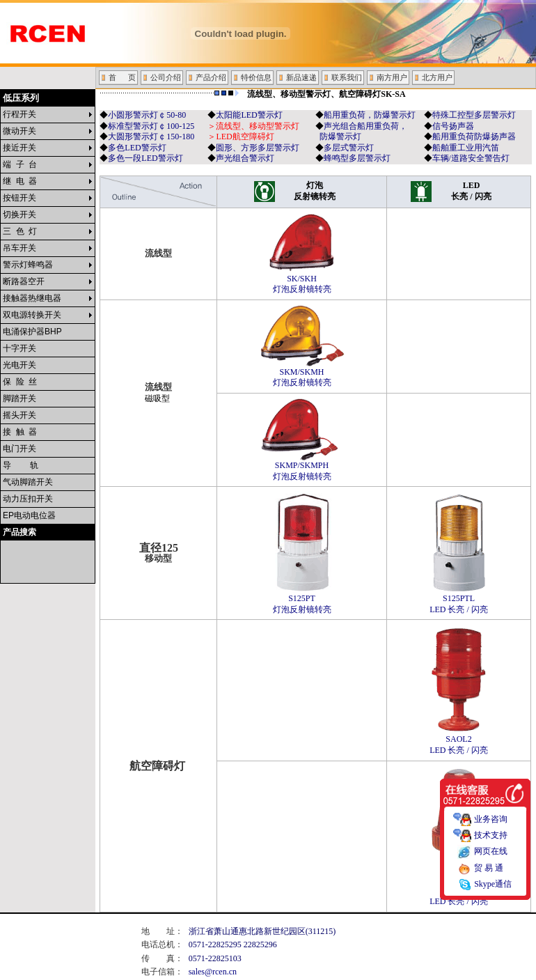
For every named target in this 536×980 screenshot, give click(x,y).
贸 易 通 (489, 862)
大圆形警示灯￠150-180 (151, 137)
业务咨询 (491, 813)
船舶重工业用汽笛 (466, 148)
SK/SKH (302, 280)
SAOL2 (459, 741)
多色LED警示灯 (137, 148)
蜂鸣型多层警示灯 (357, 158)
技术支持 (491, 829)
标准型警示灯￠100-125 (151, 126)
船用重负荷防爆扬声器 (474, 137)
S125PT (302, 600)
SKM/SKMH (302, 374)
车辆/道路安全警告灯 (471, 158)
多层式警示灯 (349, 148)
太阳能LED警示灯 (249, 115)
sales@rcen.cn (213, 972)
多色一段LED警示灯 (145, 158)
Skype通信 (493, 878)
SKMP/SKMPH (302, 467)
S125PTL (459, 600)
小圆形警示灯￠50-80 (147, 115)
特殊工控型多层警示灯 (474, 115)
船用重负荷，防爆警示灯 (370, 115)
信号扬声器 (453, 126)
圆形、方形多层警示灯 (258, 148)
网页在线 (491, 846)
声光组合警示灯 (245, 158)
